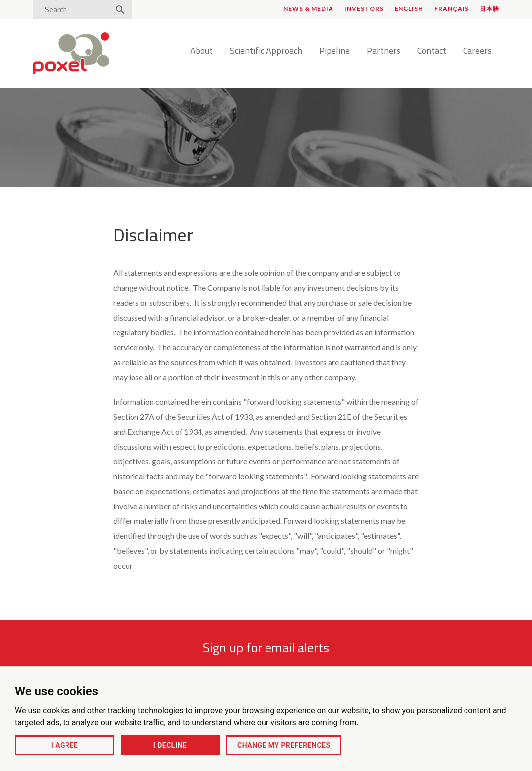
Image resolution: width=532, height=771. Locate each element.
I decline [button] (170, 745)
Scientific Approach (266, 51)
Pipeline (334, 51)
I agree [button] (65, 745)
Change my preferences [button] (284, 745)
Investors (364, 9)
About (201, 51)
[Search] (74, 9)
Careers (477, 51)
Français (452, 9)
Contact (432, 51)
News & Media (308, 9)
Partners (384, 51)
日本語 (490, 9)
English (409, 9)
